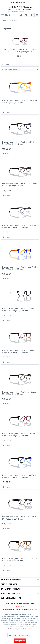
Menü (6, 15)
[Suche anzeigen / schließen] (21, 15)
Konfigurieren (20, 641)
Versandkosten (20, 606)
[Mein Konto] (31, 15)
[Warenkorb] (37, 15)
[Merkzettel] (26, 15)
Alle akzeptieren (25, 635)
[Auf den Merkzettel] (7, 112)
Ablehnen (12, 635)
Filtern (6, 65)
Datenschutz (28, 629)
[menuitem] (6, 15)
